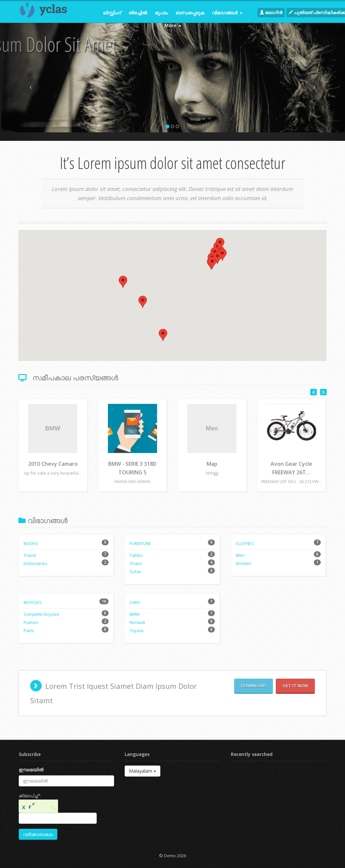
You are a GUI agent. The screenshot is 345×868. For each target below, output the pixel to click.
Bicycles (33, 602)
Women (244, 563)
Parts (29, 631)
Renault (137, 622)
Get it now (295, 686)
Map (212, 464)
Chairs (136, 563)
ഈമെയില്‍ (31, 770)
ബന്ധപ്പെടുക (190, 13)
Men (240, 555)
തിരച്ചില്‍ (138, 13)
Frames (31, 622)
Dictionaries (35, 563)
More (173, 25)
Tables (136, 555)
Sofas (135, 572)
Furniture (140, 543)
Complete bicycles (41, 614)
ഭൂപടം (161, 13)
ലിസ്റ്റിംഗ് (112, 13)
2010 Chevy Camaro (53, 464)
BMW (135, 614)
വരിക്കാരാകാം (38, 834)
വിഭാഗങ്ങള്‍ (227, 13)
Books (31, 543)
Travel (30, 555)
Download (254, 686)
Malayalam (142, 771)
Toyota (136, 631)
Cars (135, 602)
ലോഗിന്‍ (271, 12)
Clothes (245, 543)
